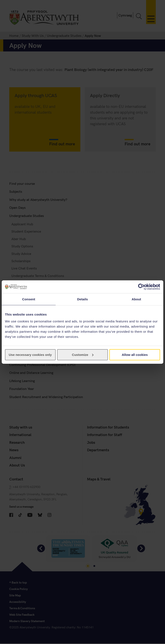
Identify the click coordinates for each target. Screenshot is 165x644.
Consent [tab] (29, 299)
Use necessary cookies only (30, 354)
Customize (83, 354)
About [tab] (136, 299)
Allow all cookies (135, 354)
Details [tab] (82, 299)
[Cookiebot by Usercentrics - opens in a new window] (141, 287)
